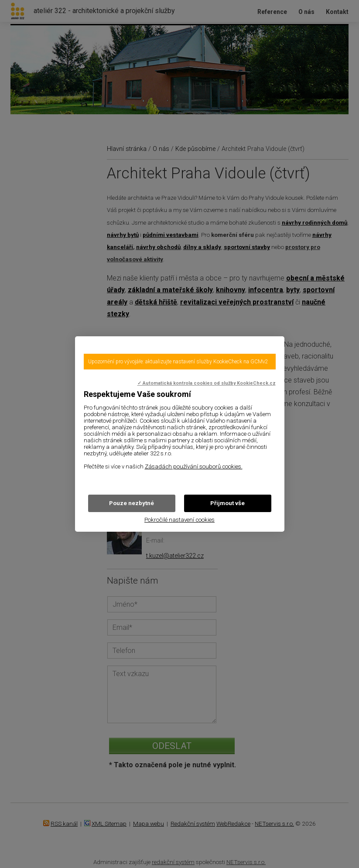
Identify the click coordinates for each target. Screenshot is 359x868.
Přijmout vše (227, 503)
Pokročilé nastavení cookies (179, 520)
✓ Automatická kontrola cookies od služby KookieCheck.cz (207, 383)
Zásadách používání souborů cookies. (194, 466)
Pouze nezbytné (132, 503)
